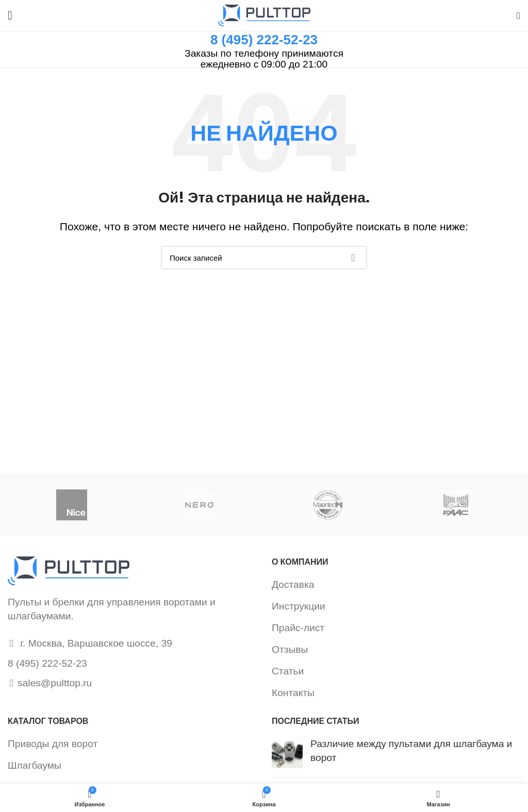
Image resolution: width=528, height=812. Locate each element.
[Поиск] (518, 15)
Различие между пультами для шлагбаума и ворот (411, 751)
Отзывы (290, 649)
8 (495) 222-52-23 (264, 40)
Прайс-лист (298, 628)
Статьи (288, 671)
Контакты (293, 693)
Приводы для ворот (53, 744)
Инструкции (299, 606)
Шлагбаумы (35, 765)
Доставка (293, 585)
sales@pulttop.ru (55, 683)
